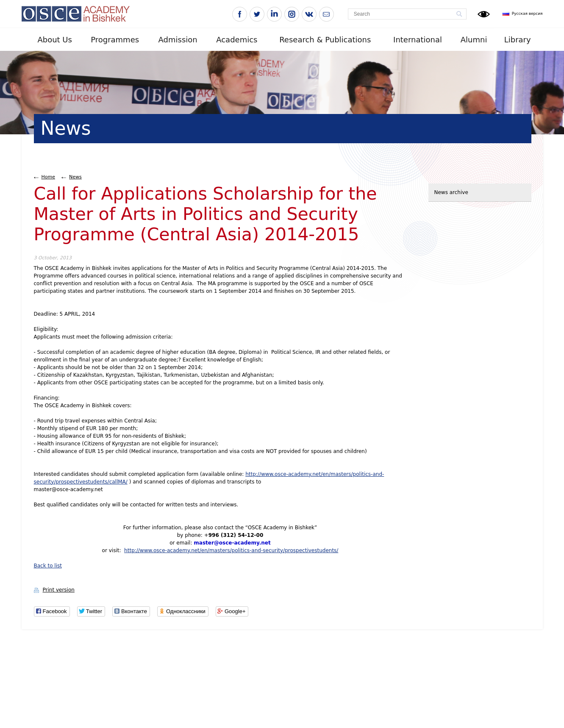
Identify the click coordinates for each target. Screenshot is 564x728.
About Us (55, 40)
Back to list (48, 566)
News (75, 177)
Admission (178, 40)
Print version (59, 590)
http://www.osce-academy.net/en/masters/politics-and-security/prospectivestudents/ (231, 550)
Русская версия (527, 14)
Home (48, 177)
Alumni (474, 40)
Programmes (115, 40)
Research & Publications (325, 40)
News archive (451, 192)
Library (518, 40)
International (418, 40)
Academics (237, 40)
